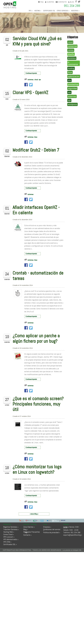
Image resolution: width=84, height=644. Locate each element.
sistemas (31, 80)
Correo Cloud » (9, 534)
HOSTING (37, 11)
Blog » (26, 529)
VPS (30, 11)
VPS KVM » (7, 542)
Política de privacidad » (52, 532)
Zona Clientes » (29, 527)
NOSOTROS (75, 11)
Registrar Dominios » (11, 527)
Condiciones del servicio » (52, 530)
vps (40, 80)
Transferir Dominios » (11, 529)
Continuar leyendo (31, 73)
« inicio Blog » (34, 514)
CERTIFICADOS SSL (49, 11)
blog (71, 2)
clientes (49, 2)
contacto (61, 2)
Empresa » (47, 527)
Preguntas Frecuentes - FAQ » (32, 532)
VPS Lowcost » (9, 537)
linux (36, 137)
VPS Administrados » (11, 539)
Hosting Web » (9, 532)
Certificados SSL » (10, 544)
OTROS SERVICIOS (62, 11)
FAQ (41, 2)
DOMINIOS (75, 15)
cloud (36, 80)
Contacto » (27, 535)
